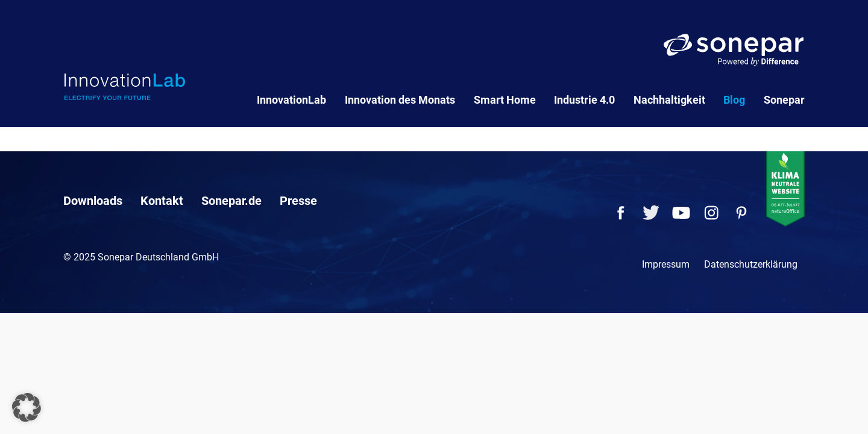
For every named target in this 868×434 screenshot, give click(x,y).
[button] (27, 407)
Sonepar (784, 100)
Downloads (93, 201)
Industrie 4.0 (584, 100)
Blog (734, 100)
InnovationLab (291, 100)
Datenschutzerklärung (751, 264)
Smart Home (505, 100)
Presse (298, 201)
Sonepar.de (231, 201)
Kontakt (162, 201)
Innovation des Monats (400, 100)
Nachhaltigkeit (669, 100)
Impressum (666, 264)
